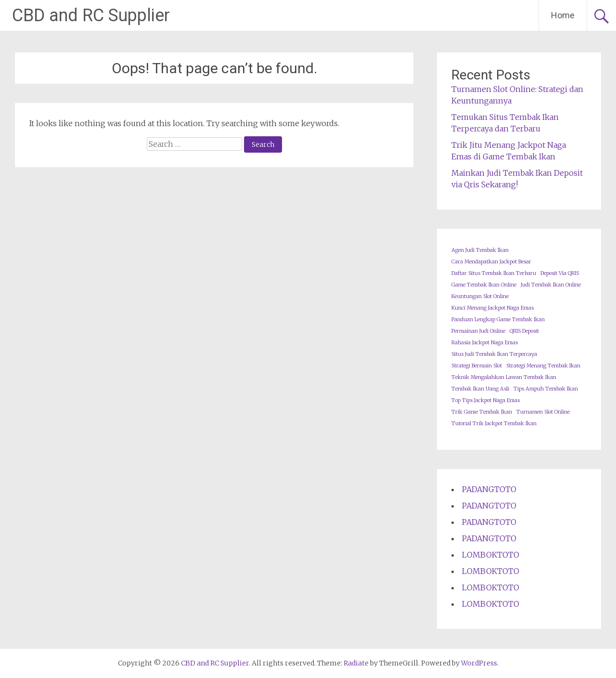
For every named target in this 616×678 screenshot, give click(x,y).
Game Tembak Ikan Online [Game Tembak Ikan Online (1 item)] (484, 285)
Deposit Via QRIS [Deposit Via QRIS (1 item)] (560, 273)
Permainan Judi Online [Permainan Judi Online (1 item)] (478, 331)
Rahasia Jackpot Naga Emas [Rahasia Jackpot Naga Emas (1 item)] (485, 343)
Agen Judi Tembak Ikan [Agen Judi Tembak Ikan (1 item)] (480, 250)
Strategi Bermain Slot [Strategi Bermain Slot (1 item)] (477, 366)
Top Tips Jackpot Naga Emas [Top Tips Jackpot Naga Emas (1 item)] (486, 400)
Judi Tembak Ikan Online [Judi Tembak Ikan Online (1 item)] (551, 285)
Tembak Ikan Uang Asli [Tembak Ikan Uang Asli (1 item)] (480, 389)
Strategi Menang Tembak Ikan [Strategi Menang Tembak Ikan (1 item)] (543, 366)
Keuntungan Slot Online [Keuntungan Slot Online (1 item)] (480, 296)
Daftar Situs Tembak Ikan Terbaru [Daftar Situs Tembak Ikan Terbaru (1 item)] (494, 273)
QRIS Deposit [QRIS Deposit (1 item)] (524, 331)
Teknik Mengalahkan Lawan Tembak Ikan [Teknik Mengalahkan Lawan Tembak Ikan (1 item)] (504, 377)
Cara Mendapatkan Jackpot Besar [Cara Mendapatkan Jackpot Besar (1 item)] (491, 262)
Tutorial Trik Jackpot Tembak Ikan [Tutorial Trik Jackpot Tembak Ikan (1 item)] (494, 424)
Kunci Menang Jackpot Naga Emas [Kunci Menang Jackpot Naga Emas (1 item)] (493, 308)
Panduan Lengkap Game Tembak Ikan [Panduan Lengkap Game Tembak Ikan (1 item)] (498, 319)
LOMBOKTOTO (491, 555)
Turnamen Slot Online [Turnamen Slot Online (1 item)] (543, 412)
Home (563, 15)
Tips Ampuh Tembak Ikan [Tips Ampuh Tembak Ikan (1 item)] (546, 389)
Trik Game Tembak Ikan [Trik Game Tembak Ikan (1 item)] (482, 412)
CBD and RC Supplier (91, 15)
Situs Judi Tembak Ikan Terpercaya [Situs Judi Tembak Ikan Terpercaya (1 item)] (494, 354)
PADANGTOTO (489, 489)
